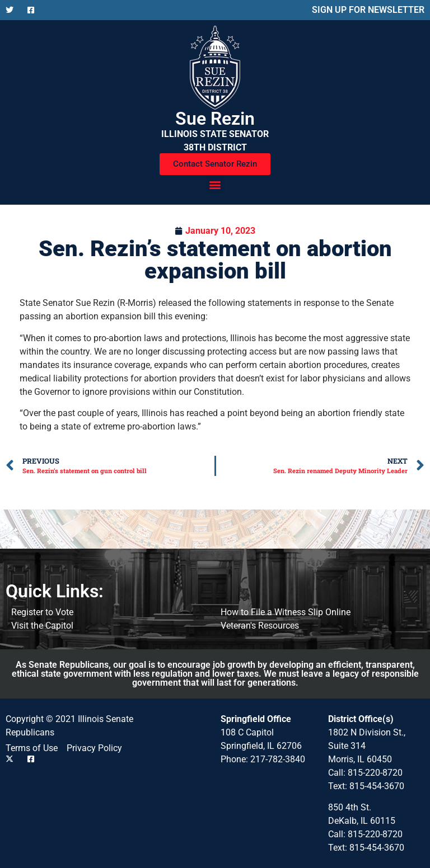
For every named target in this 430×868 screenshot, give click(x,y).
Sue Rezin (215, 119)
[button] (215, 184)
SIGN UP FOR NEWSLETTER (368, 10)
